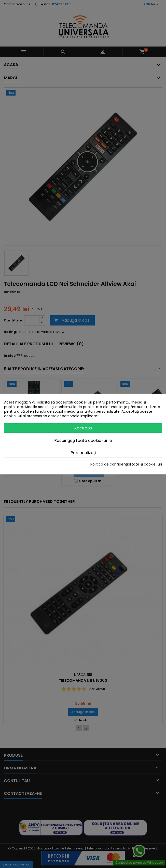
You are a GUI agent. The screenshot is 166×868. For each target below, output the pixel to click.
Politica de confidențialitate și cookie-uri (126, 464)
